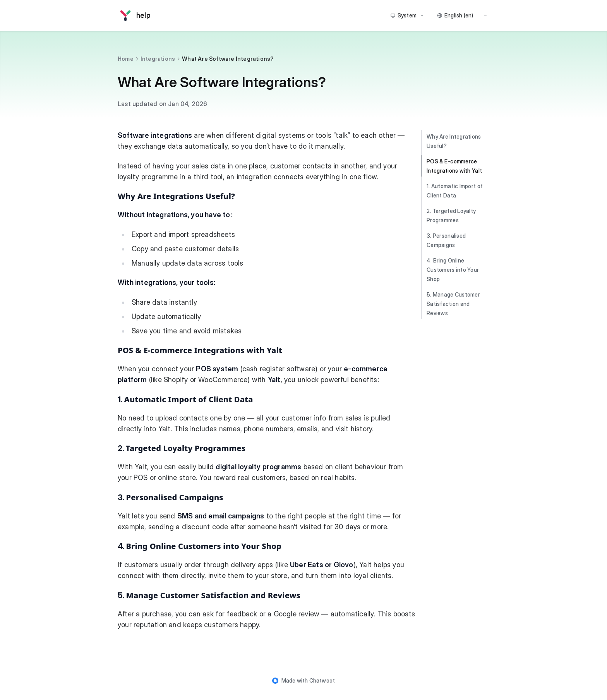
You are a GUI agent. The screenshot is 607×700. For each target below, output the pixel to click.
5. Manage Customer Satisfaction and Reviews (453, 304)
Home (126, 59)
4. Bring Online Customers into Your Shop (453, 270)
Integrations (158, 59)
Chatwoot (322, 680)
